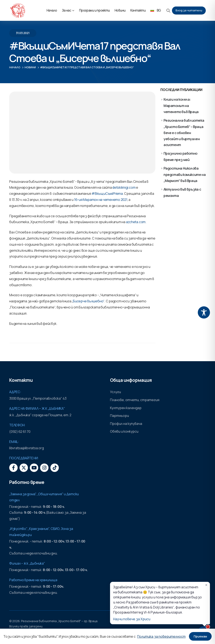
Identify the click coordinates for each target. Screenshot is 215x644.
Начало (52, 10)
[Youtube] (34, 468)
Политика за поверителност (161, 636)
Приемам (200, 636)
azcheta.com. (136, 222)
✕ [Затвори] (206, 585)
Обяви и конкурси (124, 431)
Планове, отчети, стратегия (135, 400)
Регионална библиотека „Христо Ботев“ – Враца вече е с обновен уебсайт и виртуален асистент (184, 133)
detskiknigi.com (124, 187)
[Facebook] (13, 468)
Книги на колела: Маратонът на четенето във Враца (181, 106)
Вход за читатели (189, 10)
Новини (120, 10)
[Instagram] (44, 468)
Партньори (119, 416)
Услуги (115, 392)
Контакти (138, 10)
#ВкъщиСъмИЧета (107, 194)
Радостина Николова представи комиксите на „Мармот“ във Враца (185, 174)
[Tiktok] (55, 468)
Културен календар (126, 408)
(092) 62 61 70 (20, 432)
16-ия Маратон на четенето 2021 (101, 200)
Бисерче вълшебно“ (89, 301)
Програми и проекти (94, 10)
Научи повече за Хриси (132, 619)
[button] (169, 11)
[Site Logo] (18, 11)
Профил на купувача (126, 424)
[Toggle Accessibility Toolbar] (204, 312)
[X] (24, 468)
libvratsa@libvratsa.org (26, 448)
